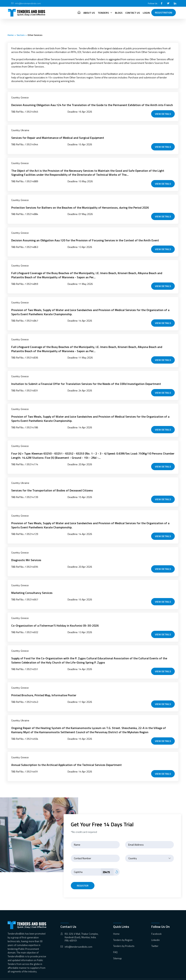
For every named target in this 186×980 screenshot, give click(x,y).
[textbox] (149, 850)
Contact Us (133, 13)
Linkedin (155, 932)
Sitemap (117, 950)
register (83, 878)
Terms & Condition (153, 975)
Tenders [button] (105, 13)
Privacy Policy (171, 975)
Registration (164, 12)
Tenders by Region (123, 932)
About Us (89, 13)
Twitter (155, 938)
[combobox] (149, 850)
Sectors (21, 35)
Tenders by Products (124, 938)
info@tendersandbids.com (28, 3)
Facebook (156, 926)
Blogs (119, 13)
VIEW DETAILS (163, 113)
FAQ (115, 944)
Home (11, 35)
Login (146, 13)
